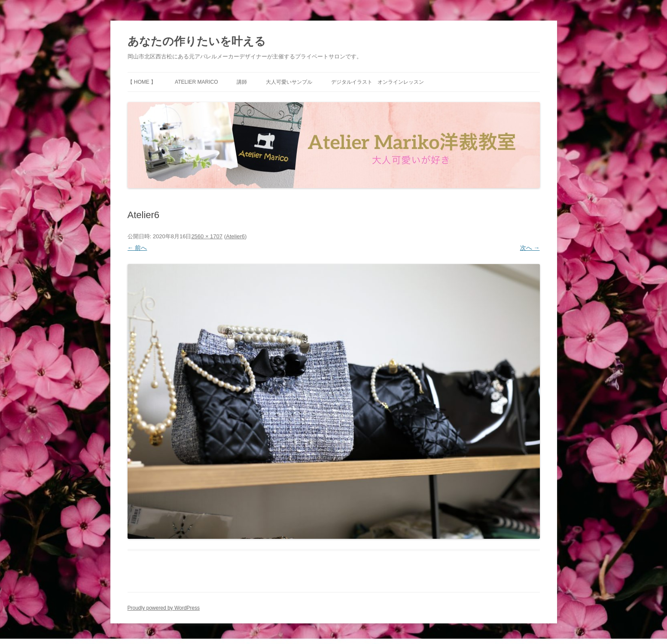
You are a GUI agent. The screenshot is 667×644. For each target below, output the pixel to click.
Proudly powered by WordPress (164, 608)
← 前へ (137, 248)
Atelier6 (235, 236)
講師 (242, 82)
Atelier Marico (196, 82)
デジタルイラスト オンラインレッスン (378, 82)
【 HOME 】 (142, 82)
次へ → (530, 248)
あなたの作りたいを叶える (197, 41)
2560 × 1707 (207, 236)
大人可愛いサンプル (289, 82)
